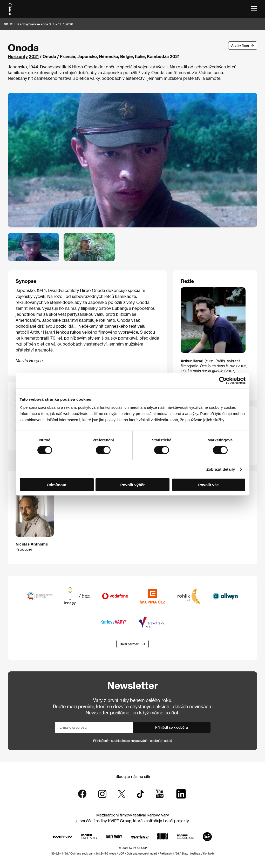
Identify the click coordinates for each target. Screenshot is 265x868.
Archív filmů (240, 45)
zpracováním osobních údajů (151, 741)
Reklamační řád (169, 853)
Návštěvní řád (59, 853)
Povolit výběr (132, 485)
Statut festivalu (191, 853)
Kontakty (209, 853)
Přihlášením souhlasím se (133, 741)
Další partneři (130, 644)
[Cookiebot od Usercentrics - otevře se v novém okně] (223, 380)
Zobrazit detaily (221, 469)
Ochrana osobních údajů (142, 853)
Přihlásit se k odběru (172, 727)
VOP (121, 853)
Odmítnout (57, 485)
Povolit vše (208, 485)
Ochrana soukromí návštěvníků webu (93, 853)
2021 (34, 56)
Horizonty (18, 56)
